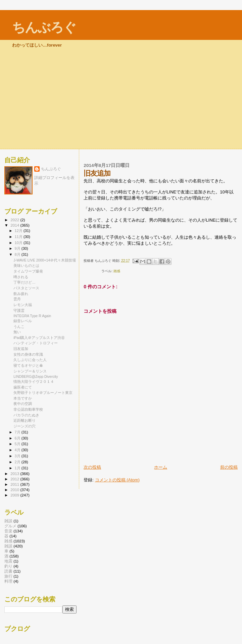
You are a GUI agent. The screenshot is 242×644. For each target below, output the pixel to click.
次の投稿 (92, 467)
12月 (19, 231)
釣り (8, 566)
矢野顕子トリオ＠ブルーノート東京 (43, 393)
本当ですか (23, 398)
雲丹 (17, 299)
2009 (15, 495)
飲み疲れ (21, 294)
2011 (15, 484)
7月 (18, 432)
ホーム (161, 467)
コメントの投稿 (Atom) (117, 480)
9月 (18, 248)
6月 (18, 438)
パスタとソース (26, 288)
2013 (15, 474)
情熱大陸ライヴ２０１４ (34, 382)
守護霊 (19, 310)
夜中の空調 (23, 404)
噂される (21, 277)
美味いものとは (26, 266)
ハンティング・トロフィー (36, 343)
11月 (19, 237)
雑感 (117, 271)
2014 (15, 225)
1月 (18, 468)
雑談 (8, 521)
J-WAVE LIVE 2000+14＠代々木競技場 (45, 260)
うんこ (19, 327)
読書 (8, 571)
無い (17, 332)
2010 (15, 490)
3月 (18, 456)
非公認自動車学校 (28, 409)
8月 (18, 254)
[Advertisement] (121, 99)
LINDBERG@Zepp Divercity (36, 376)
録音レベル (23, 321)
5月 (18, 444)
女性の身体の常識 (28, 354)
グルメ (10, 526)
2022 (15, 220)
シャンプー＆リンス (30, 371)
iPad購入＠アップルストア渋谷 (39, 338)
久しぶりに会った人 (30, 360)
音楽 (8, 531)
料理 (8, 581)
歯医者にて (23, 387)
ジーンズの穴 (25, 426)
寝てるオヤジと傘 (28, 365)
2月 (18, 462)
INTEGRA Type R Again (32, 316)
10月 (19, 243)
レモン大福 (23, 305)
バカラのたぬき (26, 415)
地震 (8, 561)
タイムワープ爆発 (28, 271)
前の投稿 (229, 467)
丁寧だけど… (25, 282)
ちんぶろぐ (44, 27)
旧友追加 (21, 349)
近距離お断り (25, 420)
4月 (18, 450)
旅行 (8, 576)
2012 (15, 479)
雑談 (8, 546)
